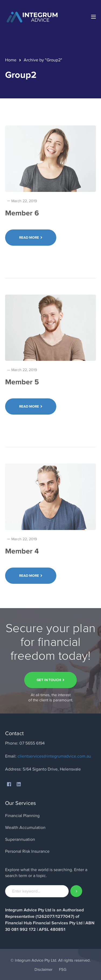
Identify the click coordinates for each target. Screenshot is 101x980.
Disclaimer (43, 969)
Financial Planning (22, 816)
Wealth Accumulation (25, 828)
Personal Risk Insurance (27, 851)
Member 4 (22, 551)
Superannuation (20, 839)
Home (11, 60)
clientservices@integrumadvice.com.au (54, 756)
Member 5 (22, 382)
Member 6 (22, 213)
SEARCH (76, 891)
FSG (63, 969)
